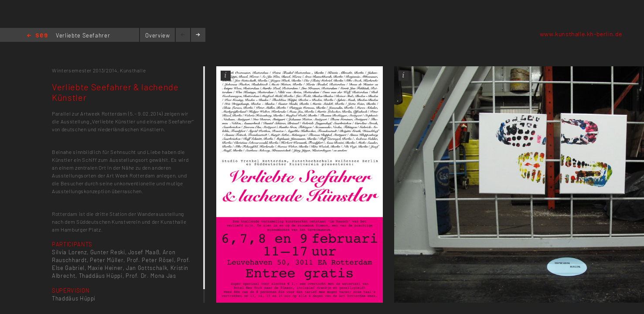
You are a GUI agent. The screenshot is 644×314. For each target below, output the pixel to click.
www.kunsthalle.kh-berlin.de (581, 34)
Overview (157, 35)
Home (37, 36)
